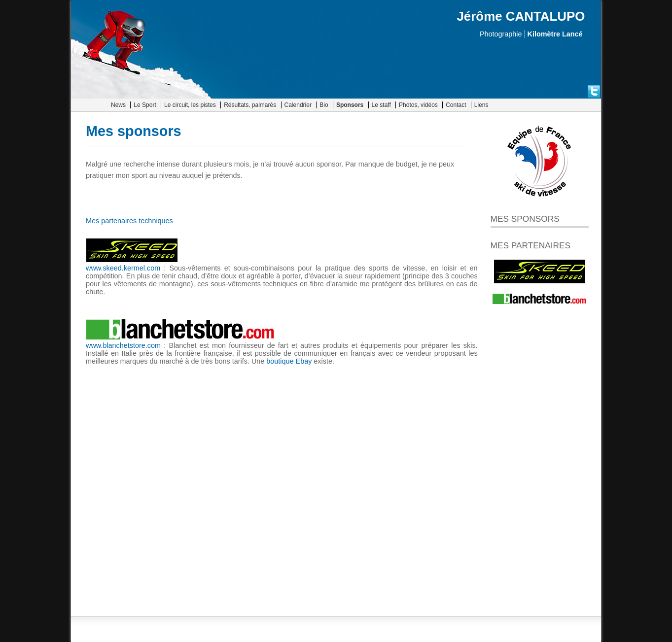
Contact (456, 105)
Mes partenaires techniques (129, 221)
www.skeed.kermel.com (123, 268)
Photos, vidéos (418, 105)
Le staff (381, 105)
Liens (481, 105)
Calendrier (298, 105)
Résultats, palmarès (250, 105)
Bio (324, 105)
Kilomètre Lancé (555, 34)
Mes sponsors (134, 131)
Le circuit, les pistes (190, 105)
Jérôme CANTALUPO (521, 16)
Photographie (501, 34)
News (118, 105)
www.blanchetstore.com (123, 345)
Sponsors (350, 105)
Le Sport (145, 105)
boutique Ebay (289, 361)
